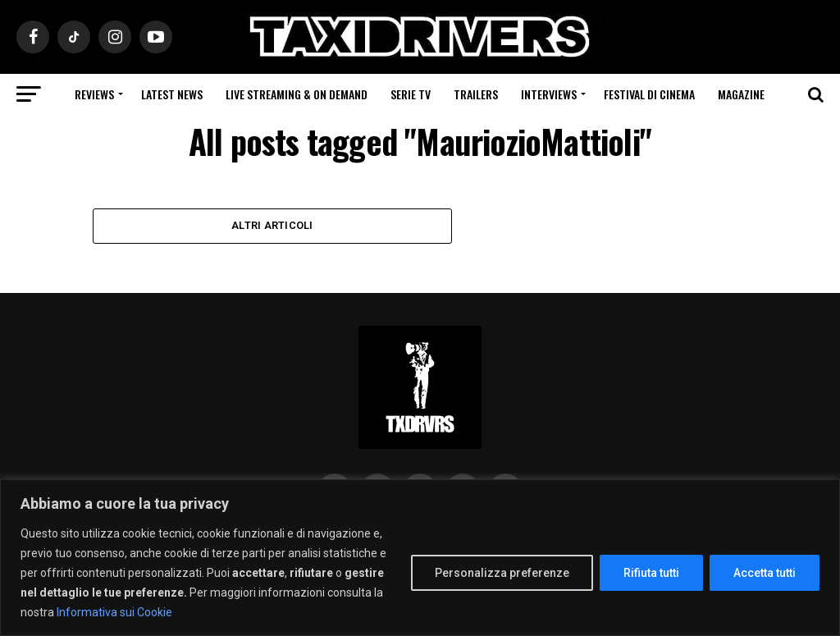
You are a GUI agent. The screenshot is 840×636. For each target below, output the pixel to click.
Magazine (741, 94)
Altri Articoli (272, 226)
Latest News (172, 94)
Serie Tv (411, 94)
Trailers (476, 94)
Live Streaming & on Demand (297, 94)
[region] (420, 558)
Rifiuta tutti (651, 573)
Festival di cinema (649, 94)
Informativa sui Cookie (114, 612)
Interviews (549, 94)
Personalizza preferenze (502, 573)
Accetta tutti (765, 573)
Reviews (94, 94)
